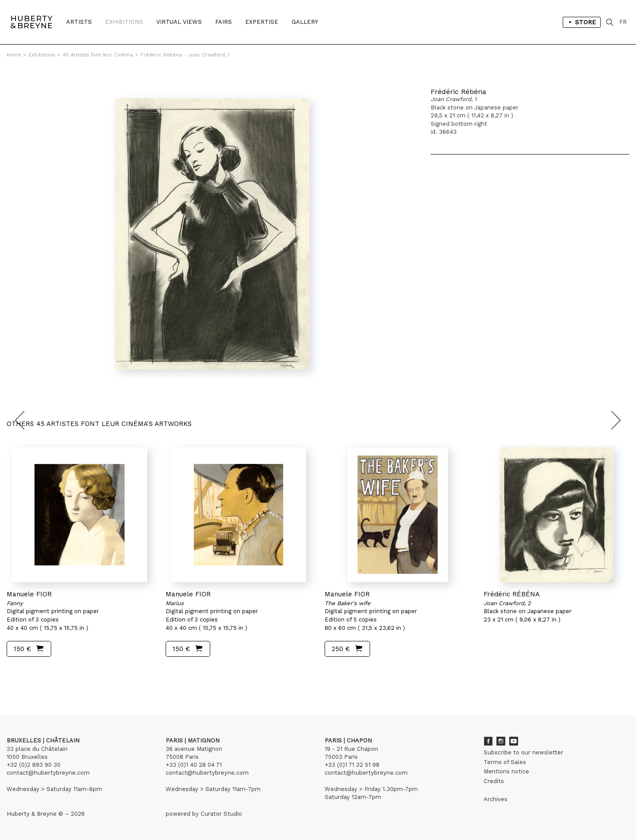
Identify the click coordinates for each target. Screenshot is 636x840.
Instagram (501, 741)
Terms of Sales (505, 762)
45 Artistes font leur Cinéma (98, 55)
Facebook (488, 741)
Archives (496, 799)
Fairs (223, 22)
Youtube (514, 741)
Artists (79, 22)
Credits (494, 781)
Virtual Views (179, 22)
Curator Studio (221, 814)
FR (623, 22)
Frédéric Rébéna (458, 92)
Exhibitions (124, 22)
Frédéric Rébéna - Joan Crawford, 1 (185, 55)
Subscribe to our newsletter (523, 752)
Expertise (262, 22)
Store (582, 22)
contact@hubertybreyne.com (48, 773)
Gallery (305, 22)
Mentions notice (506, 771)
